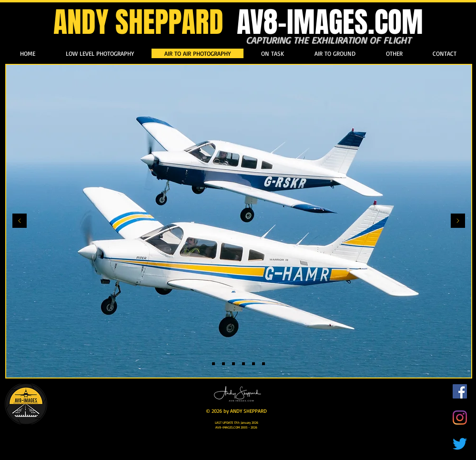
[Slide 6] (243, 364)
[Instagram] (460, 418)
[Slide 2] (223, 364)
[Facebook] (460, 391)
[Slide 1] (213, 364)
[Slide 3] (263, 364)
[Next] (458, 221)
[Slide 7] (233, 364)
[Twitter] (460, 444)
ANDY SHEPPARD (238, 22)
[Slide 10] (253, 364)
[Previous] (20, 221)
